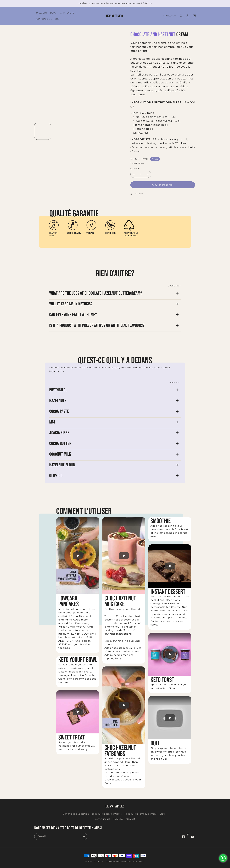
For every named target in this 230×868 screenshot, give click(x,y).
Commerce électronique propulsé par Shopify (125, 861)
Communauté (102, 819)
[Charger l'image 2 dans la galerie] (61, 131)
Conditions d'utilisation (76, 814)
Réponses (118, 819)
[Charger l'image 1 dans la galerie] (43, 131)
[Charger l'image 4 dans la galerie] (97, 131)
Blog (162, 814)
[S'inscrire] (84, 836)
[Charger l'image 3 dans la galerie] (79, 131)
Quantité (135, 168)
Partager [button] (137, 194)
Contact (131, 819)
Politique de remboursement (141, 814)
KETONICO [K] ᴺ (99, 861)
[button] (68, 13)
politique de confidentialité (107, 814)
